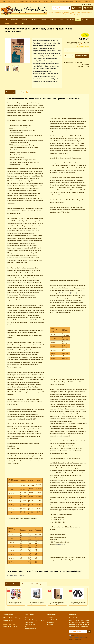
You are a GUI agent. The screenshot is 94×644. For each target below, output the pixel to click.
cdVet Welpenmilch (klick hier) (67, 293)
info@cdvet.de (61, 545)
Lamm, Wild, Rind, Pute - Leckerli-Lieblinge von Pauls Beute (16, 603)
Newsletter (50, 618)
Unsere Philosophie (53, 620)
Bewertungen (23, 92)
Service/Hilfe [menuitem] (87, 4)
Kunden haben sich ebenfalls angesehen (34, 584)
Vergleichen (69, 62)
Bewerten (85, 64)
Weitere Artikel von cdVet (15, 575)
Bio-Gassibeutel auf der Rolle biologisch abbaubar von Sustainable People (57, 603)
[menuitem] (62, 8)
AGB (26, 627)
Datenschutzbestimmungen (77, 637)
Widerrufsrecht (29, 622)
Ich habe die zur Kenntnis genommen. (78, 637)
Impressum (50, 624)
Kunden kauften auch (12, 584)
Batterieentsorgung (30, 629)
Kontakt (27, 618)
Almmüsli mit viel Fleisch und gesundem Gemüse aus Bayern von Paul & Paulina (37, 603)
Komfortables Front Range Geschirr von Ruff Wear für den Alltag (78, 603)
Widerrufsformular (30, 624)
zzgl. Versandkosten (84, 44)
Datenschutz (51, 622)
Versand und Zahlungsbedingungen (35, 620)
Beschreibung (10, 92)
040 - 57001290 (9, 624)
